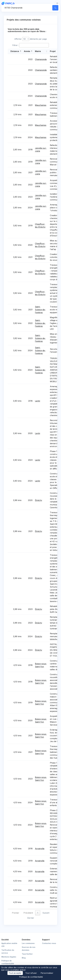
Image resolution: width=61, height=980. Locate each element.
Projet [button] (53, 51)
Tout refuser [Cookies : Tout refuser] (31, 973)
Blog (24, 958)
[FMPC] (9, 3)
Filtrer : (16, 45)
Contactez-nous (49, 943)
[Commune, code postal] (27, 8)
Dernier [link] (31, 918)
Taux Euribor (27, 954)
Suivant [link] (46, 913)
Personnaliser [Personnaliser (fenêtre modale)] (47, 973)
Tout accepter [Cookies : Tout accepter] (15, 973)
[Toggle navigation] (57, 3)
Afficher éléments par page (31, 39)
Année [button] (27, 51)
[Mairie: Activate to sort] (41, 51)
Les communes (28, 943)
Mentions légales (9, 957)
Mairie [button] (38, 51)
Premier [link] (16, 913)
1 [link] (38, 913)
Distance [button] (15, 51)
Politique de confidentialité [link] (31, 977)
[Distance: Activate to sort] (15, 51)
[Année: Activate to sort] (28, 51)
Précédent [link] (28, 913)
